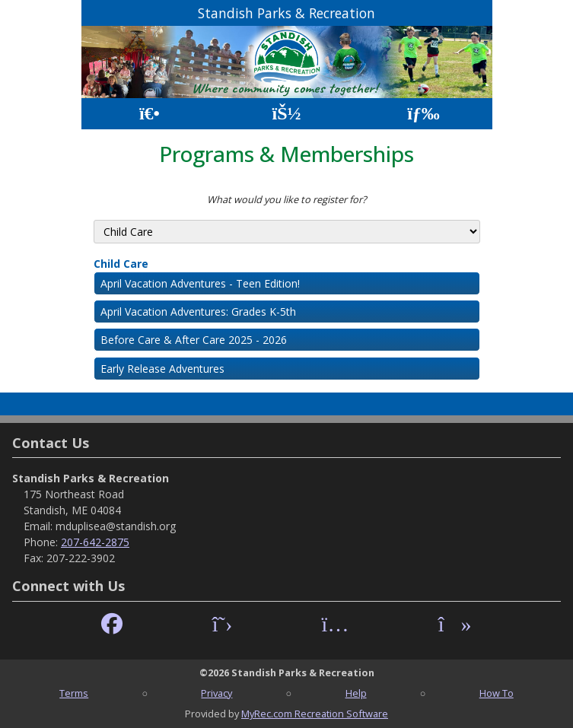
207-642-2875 (95, 542)
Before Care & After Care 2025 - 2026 (194, 340)
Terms (74, 693)
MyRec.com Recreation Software (315, 714)
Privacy (216, 693)
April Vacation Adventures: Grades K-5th (198, 312)
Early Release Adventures (162, 369)
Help (356, 693)
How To (497, 693)
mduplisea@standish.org (116, 526)
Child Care (121, 264)
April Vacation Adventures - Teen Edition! (200, 283)
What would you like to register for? (287, 199)
